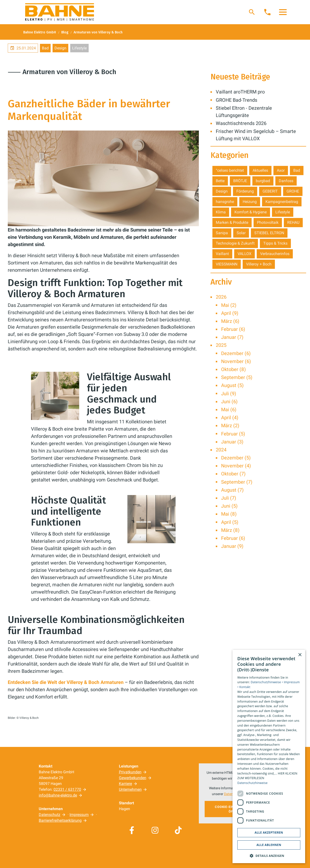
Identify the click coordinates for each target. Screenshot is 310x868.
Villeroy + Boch (259, 264)
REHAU (293, 222)
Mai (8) (229, 514)
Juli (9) (229, 394)
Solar (241, 233)
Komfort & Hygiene (251, 212)
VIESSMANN (227, 264)
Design (60, 48)
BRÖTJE (240, 181)
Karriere (125, 784)
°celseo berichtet (230, 170)
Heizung (250, 202)
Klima (221, 212)
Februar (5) (233, 434)
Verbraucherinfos (275, 254)
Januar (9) (232, 546)
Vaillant (222, 254)
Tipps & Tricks (275, 243)
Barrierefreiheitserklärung (60, 820)
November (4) (236, 466)
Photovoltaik (268, 222)
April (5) (230, 522)
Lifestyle (79, 48)
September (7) (237, 482)
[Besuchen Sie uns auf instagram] (155, 830)
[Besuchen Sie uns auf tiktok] (178, 830)
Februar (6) (233, 329)
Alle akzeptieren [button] (269, 833)
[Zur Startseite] (60, 12)
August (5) (232, 385)
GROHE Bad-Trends (236, 100)
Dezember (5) (236, 458)
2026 (221, 297)
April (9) (230, 313)
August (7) (232, 490)
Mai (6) (229, 410)
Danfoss (286, 181)
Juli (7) (229, 498)
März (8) (230, 530)
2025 (221, 345)
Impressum (79, 815)
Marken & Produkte (232, 222)
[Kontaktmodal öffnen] (267, 12)
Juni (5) (229, 506)
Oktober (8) (233, 369)
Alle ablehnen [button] (269, 845)
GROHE (293, 191)
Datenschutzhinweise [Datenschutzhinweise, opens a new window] (252, 783)
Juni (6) (229, 402)
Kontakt (245, 687)
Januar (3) (232, 442)
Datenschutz (50, 815)
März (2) (230, 426)
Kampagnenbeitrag (282, 202)
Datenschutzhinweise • (267, 682)
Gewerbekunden (133, 778)
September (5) (237, 377)
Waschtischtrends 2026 (241, 123)
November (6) (236, 361)
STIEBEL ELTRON (269, 233)
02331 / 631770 (67, 789)
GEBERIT (270, 191)
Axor (281, 170)
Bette (220, 181)
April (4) (230, 418)
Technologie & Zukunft (235, 243)
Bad (45, 48)
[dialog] (269, 757)
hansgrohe (225, 202)
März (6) (230, 321)
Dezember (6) (236, 353)
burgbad (263, 181)
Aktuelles (260, 170)
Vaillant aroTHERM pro (240, 92)
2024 (221, 450)
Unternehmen (130, 789)
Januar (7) (232, 337)
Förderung (245, 191)
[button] (283, 12)
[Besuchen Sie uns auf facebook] (132, 830)
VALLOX (244, 254)
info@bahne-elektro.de (58, 795)
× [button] (300, 655)
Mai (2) (229, 305)
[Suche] (252, 12)
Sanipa (222, 233)
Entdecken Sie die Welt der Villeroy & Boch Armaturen (66, 682)
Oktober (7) (233, 474)
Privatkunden (130, 772)
